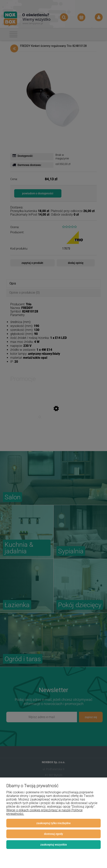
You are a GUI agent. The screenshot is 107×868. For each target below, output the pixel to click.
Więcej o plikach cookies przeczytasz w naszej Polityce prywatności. (44, 812)
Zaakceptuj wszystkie (54, 845)
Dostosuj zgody (53, 834)
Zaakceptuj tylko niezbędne (53, 823)
